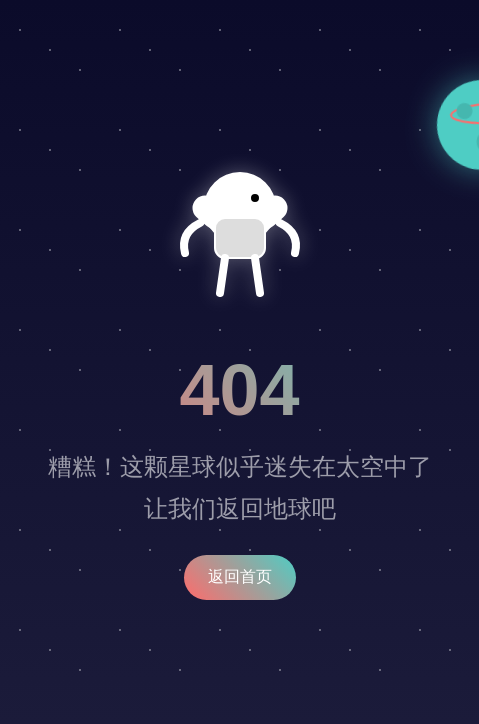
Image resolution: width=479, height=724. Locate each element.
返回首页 (240, 576)
